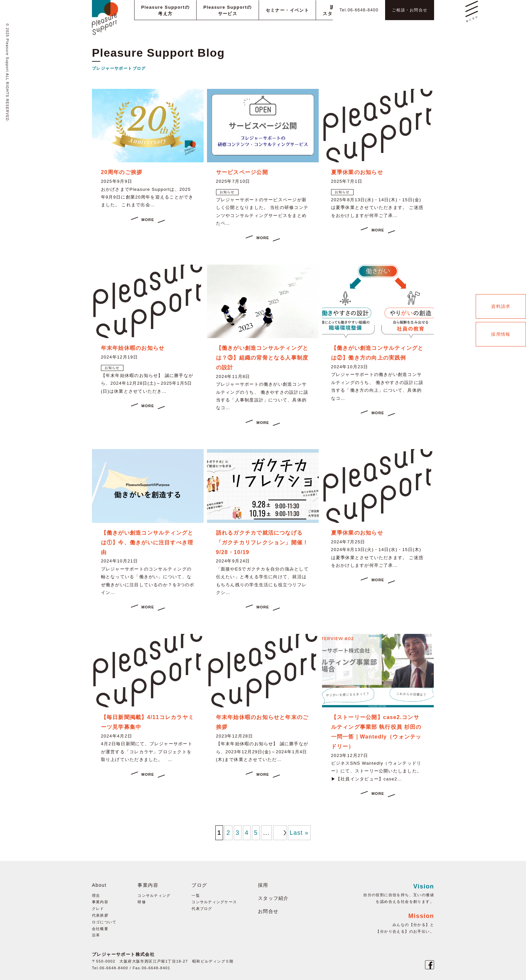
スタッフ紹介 (274, 898)
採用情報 (501, 334)
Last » (299, 833)
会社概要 (100, 929)
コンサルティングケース (215, 902)
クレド (98, 909)
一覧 (196, 895)
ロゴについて (104, 922)
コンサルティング (154, 895)
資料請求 (501, 306)
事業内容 (100, 902)
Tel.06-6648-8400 (350, 10)
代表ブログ (202, 909)
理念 (96, 895)
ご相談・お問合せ (407, 10)
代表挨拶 (100, 915)
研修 (142, 902)
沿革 (96, 935)
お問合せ (269, 911)
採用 (264, 885)
